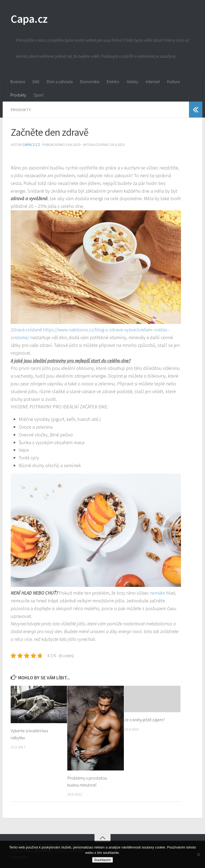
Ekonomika (90, 82)
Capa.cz (29, 19)
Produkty (18, 95)
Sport (39, 95)
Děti (36, 82)
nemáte (157, 593)
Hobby (133, 82)
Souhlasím (103, 860)
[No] (198, 854)
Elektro (113, 82)
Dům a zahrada (60, 82)
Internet (153, 82)
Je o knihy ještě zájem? (145, 720)
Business (18, 82)
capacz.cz (32, 145)
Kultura (173, 82)
